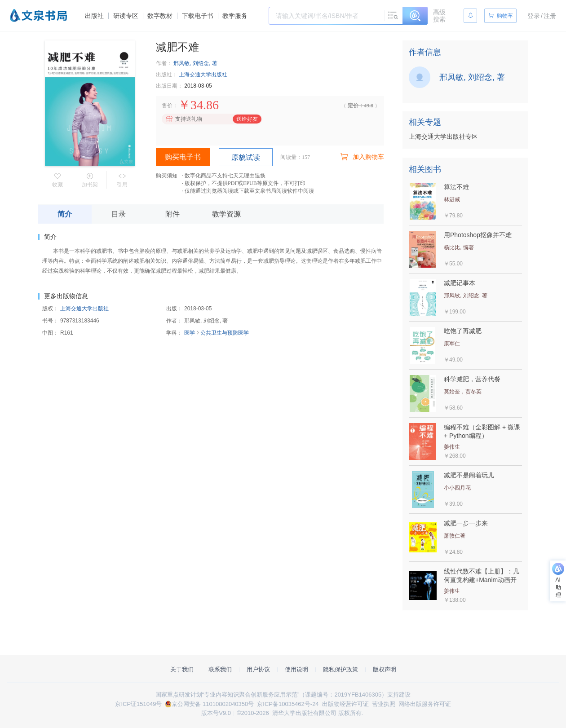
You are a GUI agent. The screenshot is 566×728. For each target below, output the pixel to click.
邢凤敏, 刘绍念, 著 (195, 63)
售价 (167, 106)
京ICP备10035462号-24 (288, 704)
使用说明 (296, 669)
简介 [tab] (65, 214)
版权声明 (385, 669)
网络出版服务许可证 (425, 704)
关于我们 (182, 669)
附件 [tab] (172, 214)
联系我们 (220, 669)
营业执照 (384, 704)
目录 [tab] (119, 214)
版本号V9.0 (216, 713)
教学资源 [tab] (226, 214)
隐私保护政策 (340, 669)
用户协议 (258, 669)
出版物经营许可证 (345, 704)
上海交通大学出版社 (203, 75)
